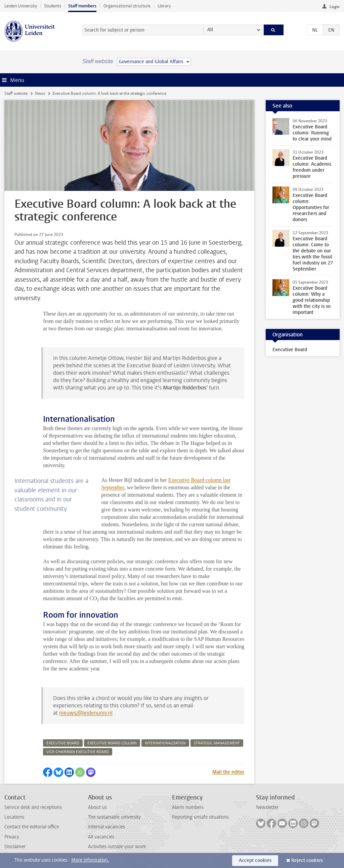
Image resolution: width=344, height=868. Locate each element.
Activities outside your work (117, 847)
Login (335, 7)
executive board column (112, 743)
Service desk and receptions (33, 807)
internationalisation (165, 743)
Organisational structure (127, 6)
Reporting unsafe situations (200, 817)
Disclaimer (15, 847)
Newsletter (267, 807)
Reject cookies (307, 860)
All (210, 30)
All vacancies (101, 837)
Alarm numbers (188, 807)
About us (97, 807)
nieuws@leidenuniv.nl (86, 713)
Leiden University (21, 6)
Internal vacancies (106, 827)
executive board (63, 743)
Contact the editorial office (32, 827)
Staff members (82, 6)
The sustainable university (114, 817)
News (40, 93)
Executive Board (290, 350)
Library (164, 6)
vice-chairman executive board (78, 752)
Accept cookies (255, 860)
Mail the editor (228, 772)
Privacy (12, 837)
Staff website (16, 93)
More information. (90, 860)
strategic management (217, 743)
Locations (14, 817)
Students (53, 6)
